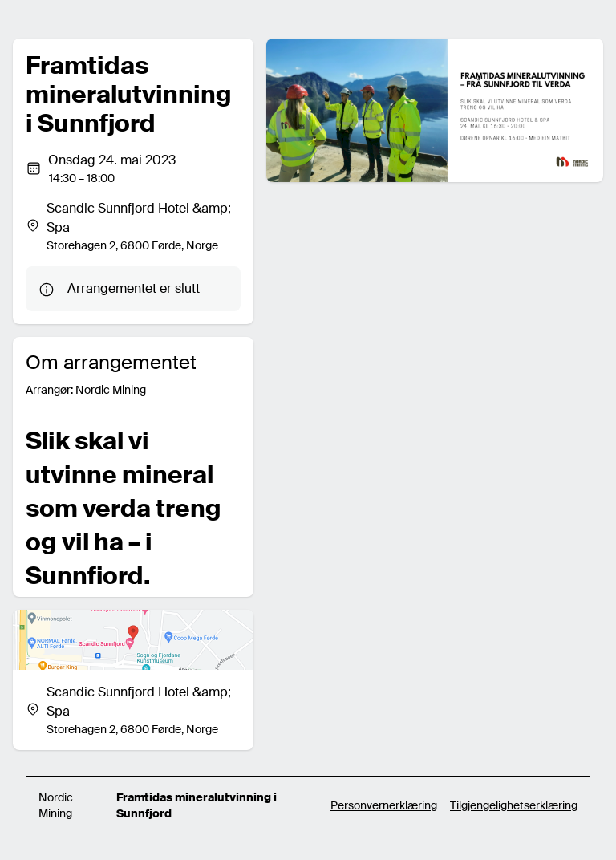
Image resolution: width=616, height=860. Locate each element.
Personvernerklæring (384, 805)
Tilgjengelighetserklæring (514, 805)
